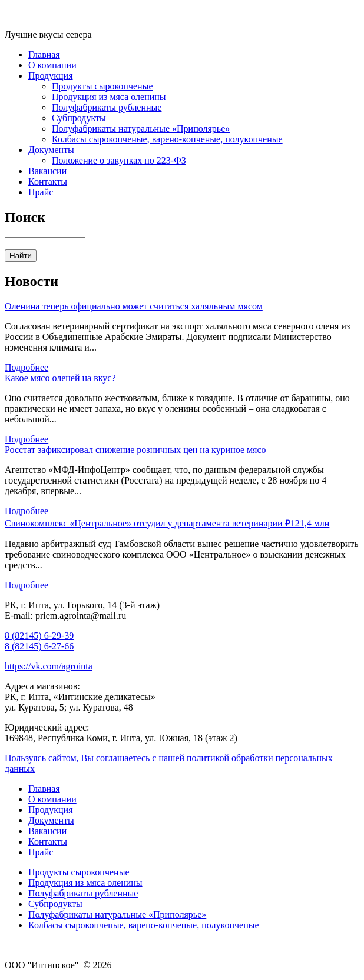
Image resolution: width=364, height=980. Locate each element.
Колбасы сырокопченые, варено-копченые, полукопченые (167, 139)
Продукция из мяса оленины (109, 97)
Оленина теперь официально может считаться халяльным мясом (134, 306)
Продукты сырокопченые (102, 86)
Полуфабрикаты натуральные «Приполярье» (141, 129)
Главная (44, 54)
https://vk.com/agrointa (49, 666)
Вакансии (47, 171)
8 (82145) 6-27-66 (39, 646)
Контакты (48, 181)
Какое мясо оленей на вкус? (60, 378)
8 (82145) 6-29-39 (39, 636)
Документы (51, 150)
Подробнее (27, 367)
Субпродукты (79, 118)
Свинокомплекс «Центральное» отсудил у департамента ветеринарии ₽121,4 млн (167, 523)
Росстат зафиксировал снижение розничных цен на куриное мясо (135, 450)
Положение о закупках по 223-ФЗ (119, 160)
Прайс (41, 192)
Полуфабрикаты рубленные (107, 107)
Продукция (51, 76)
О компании (52, 65)
